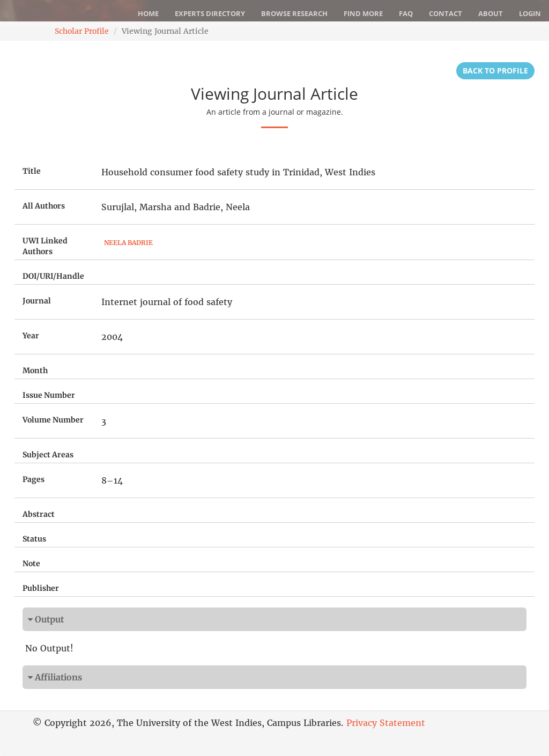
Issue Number (49, 395)
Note (31, 564)
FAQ (406, 13)
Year (31, 336)
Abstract (39, 514)
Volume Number (53, 420)
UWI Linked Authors (45, 246)
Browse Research (294, 13)
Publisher (41, 588)
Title (32, 171)
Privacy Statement (386, 723)
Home (148, 13)
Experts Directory (210, 13)
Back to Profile (495, 71)
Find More (363, 13)
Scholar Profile (82, 31)
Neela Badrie (128, 243)
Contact (446, 13)
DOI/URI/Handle (53, 276)
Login (530, 13)
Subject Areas (48, 455)
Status (34, 539)
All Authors (44, 206)
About (491, 13)
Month (35, 370)
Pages (34, 479)
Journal (37, 301)
